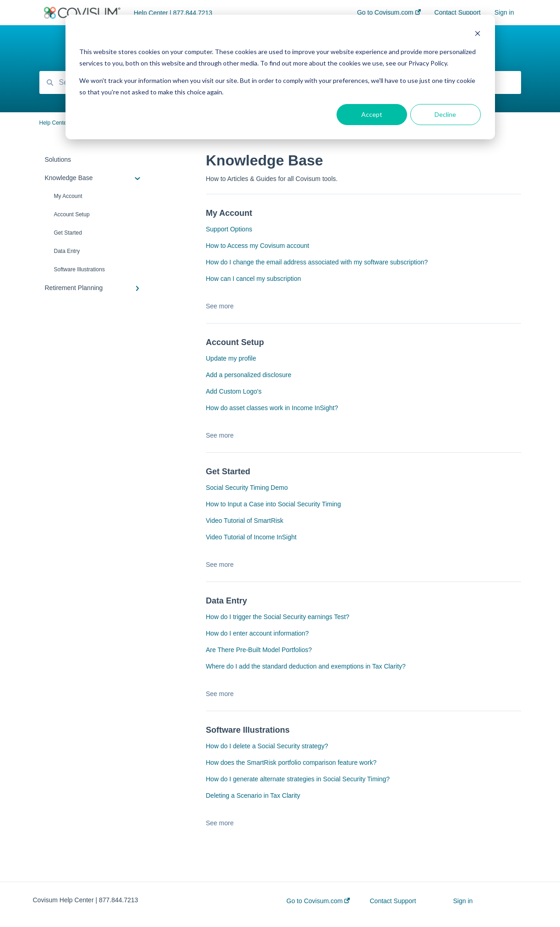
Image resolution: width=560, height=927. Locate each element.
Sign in (463, 901)
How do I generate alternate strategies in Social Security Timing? (298, 779)
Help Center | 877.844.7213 (173, 13)
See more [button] (220, 306)
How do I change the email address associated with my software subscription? (317, 262)
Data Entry (67, 251)
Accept (372, 114)
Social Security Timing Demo (247, 488)
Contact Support (393, 901)
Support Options (229, 229)
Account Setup (72, 214)
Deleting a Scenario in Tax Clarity (253, 795)
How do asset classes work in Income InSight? (272, 408)
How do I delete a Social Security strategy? (267, 746)
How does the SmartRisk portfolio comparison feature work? (291, 762)
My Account (68, 196)
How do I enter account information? (258, 633)
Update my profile (231, 358)
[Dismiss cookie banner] (478, 35)
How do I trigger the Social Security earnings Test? (278, 617)
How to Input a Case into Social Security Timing (274, 504)
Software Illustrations (79, 269)
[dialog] (280, 77)
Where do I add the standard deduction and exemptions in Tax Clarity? (306, 666)
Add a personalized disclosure (249, 375)
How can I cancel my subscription (254, 279)
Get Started (68, 233)
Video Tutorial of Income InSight (251, 537)
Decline (445, 114)
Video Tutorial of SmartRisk (245, 521)
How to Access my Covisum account (258, 246)
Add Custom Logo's (234, 391)
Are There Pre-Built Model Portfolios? (259, 650)
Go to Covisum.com (318, 901)
